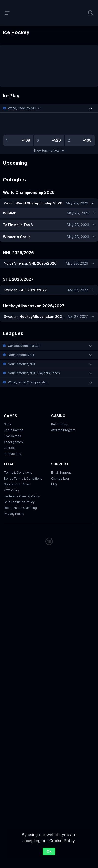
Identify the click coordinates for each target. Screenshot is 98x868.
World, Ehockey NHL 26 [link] (25, 108)
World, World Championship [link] (28, 359)
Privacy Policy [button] (14, 490)
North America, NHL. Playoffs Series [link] (34, 349)
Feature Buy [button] (13, 430)
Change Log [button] (60, 455)
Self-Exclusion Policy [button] (19, 478)
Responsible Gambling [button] (20, 484)
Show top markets (49, 151)
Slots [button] (8, 400)
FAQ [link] (54, 461)
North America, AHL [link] (22, 331)
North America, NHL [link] (22, 340)
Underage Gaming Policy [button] (22, 472)
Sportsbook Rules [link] (17, 461)
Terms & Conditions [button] (18, 449)
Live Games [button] (13, 412)
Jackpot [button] (10, 424)
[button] (49, 108)
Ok (49, 851)
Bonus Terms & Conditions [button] (23, 455)
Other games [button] (13, 418)
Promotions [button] (59, 400)
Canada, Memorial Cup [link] (24, 322)
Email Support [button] (61, 449)
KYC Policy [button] (12, 467)
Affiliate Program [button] (63, 406)
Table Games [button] (14, 406)
